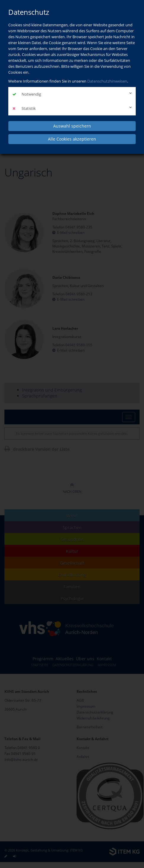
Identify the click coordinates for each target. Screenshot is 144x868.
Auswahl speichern (72, 126)
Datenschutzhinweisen (107, 81)
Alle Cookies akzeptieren (72, 139)
